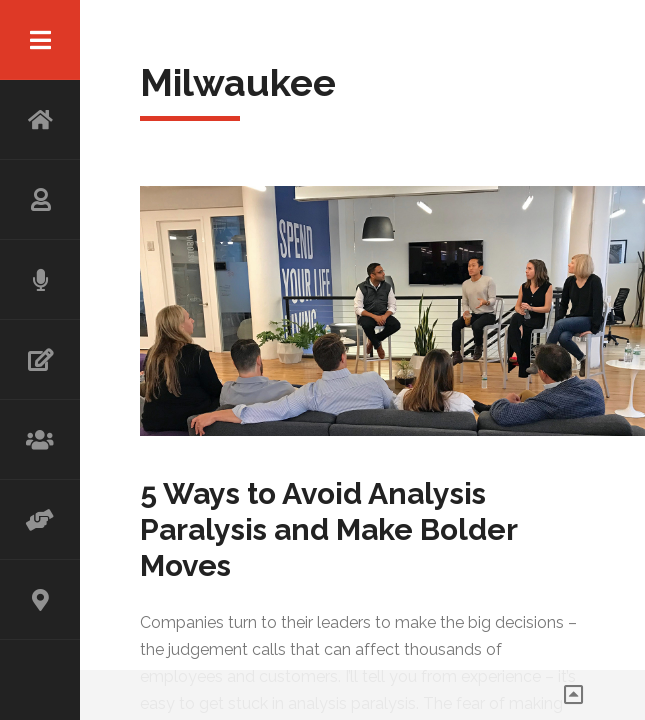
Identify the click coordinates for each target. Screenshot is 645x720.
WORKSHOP (40, 440)
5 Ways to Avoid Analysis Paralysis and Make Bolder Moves (328, 529)
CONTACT (40, 600)
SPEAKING (40, 280)
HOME (40, 120)
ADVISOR (40, 520)
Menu (40, 40)
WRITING (40, 360)
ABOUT (40, 200)
